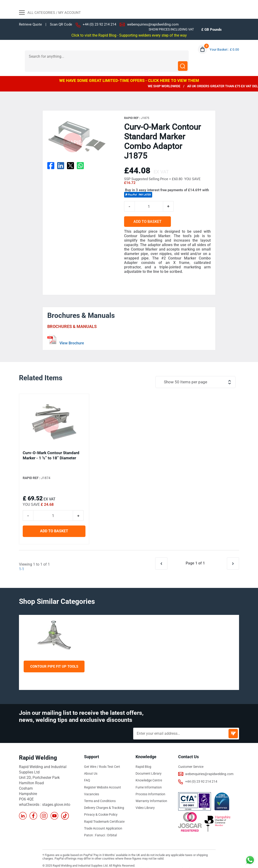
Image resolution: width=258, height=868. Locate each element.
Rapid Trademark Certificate (104, 812)
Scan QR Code (61, 25)
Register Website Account (103, 778)
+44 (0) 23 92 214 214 (99, 24)
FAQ (87, 771)
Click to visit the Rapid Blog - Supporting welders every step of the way (129, 35)
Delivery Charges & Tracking (104, 798)
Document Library (149, 764)
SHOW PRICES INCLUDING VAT (171, 29)
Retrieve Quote (30, 24)
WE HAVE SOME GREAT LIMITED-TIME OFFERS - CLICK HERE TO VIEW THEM (129, 71)
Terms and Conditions (100, 791)
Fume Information (149, 778)
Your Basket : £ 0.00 (224, 49)
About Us (91, 764)
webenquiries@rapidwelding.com (153, 24)
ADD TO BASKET (150, 212)
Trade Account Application (103, 819)
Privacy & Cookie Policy (101, 805)
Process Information (150, 784)
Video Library (145, 798)
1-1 (22, 560)
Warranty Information (151, 791)
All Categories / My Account (50, 13)
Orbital (112, 825)
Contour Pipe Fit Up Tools (54, 657)
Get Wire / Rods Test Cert (102, 757)
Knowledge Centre (149, 771)
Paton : (90, 825)
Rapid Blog (143, 757)
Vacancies (92, 784)
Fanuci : (101, 825)
